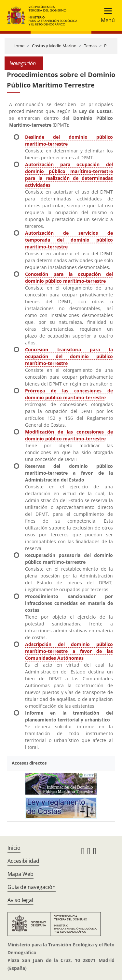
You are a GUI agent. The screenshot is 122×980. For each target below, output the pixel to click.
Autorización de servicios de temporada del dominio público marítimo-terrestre (69, 240)
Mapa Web (20, 874)
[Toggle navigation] (106, 16)
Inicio (14, 848)
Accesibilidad (23, 861)
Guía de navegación (32, 887)
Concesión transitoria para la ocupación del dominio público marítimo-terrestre (69, 356)
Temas (90, 46)
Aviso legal (20, 900)
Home (18, 46)
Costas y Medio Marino (54, 46)
